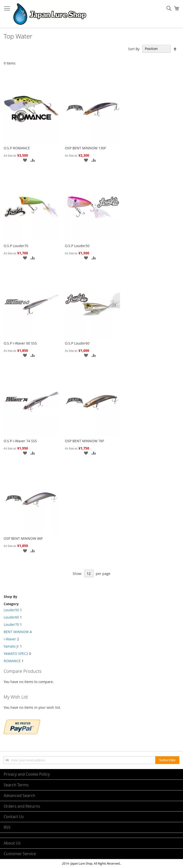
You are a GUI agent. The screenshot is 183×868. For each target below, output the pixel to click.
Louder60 (11, 617)
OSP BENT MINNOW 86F (23, 538)
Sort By (134, 49)
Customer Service (20, 854)
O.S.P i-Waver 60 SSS (20, 343)
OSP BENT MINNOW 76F (84, 441)
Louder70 (11, 624)
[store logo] (50, 14)
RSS (7, 827)
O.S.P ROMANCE (17, 148)
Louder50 (11, 610)
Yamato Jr (12, 646)
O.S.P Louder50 (77, 246)
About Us (12, 843)
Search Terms (16, 785)
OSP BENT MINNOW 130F (85, 148)
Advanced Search (19, 796)
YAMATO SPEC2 (16, 654)
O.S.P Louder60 (77, 343)
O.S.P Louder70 (16, 246)
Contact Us (14, 817)
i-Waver (10, 639)
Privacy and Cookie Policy (27, 774)
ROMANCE (12, 661)
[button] (25, 160)
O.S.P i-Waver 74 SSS (20, 441)
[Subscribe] (167, 760)
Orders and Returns (22, 806)
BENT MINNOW (17, 632)
